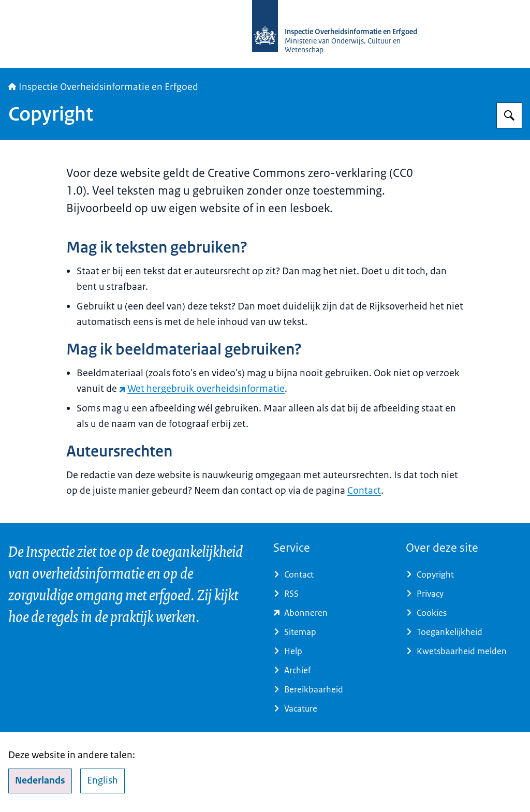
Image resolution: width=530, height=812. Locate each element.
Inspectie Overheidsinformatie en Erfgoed (103, 87)
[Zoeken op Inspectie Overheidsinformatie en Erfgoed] (509, 115)
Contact (364, 491)
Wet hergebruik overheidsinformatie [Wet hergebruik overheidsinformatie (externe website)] (202, 389)
